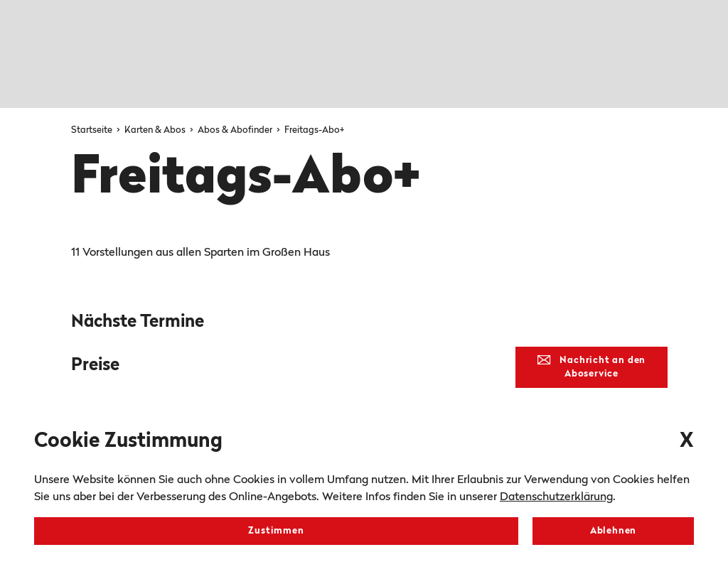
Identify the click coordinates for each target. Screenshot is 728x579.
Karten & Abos (156, 130)
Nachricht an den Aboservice (591, 367)
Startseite (93, 130)
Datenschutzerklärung (556, 497)
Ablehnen (613, 531)
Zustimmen (276, 531)
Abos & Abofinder (236, 130)
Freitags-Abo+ (314, 130)
